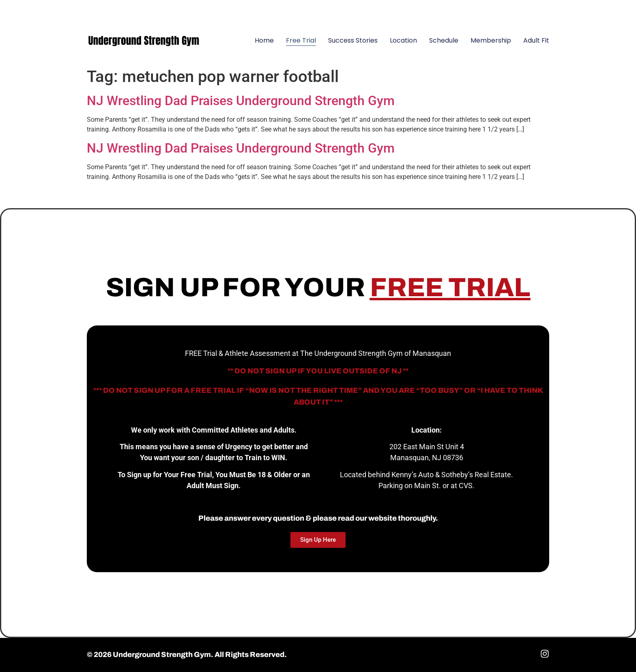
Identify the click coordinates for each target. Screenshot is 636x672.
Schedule (444, 40)
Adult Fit (536, 40)
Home (264, 40)
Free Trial (301, 40)
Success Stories (353, 40)
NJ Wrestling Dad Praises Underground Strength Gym (241, 101)
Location (403, 40)
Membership (491, 40)
